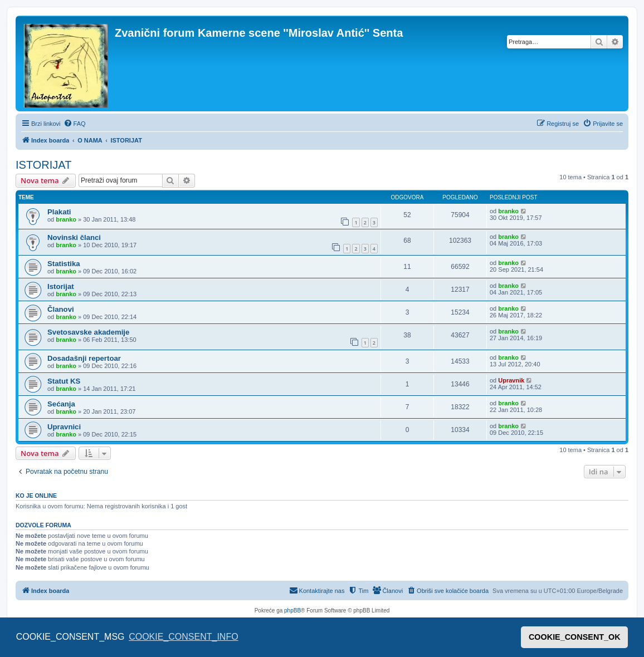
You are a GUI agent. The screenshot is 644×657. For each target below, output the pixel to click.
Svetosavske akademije (88, 332)
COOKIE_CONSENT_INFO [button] (183, 637)
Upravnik (511, 380)
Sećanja (61, 404)
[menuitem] (75, 124)
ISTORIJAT (43, 165)
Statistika (64, 264)
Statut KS (64, 381)
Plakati (59, 212)
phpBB (292, 611)
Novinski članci (74, 237)
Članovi (61, 309)
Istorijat (61, 286)
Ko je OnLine (36, 496)
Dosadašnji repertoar (84, 358)
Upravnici (64, 427)
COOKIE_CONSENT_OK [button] (575, 637)
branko (66, 219)
